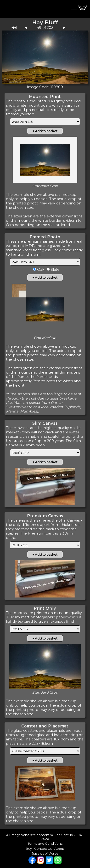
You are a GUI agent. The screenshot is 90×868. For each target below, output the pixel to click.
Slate (55, 270)
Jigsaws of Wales (45, 853)
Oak (40, 270)
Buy (29, 849)
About (59, 849)
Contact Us (43, 849)
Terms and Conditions (45, 843)
